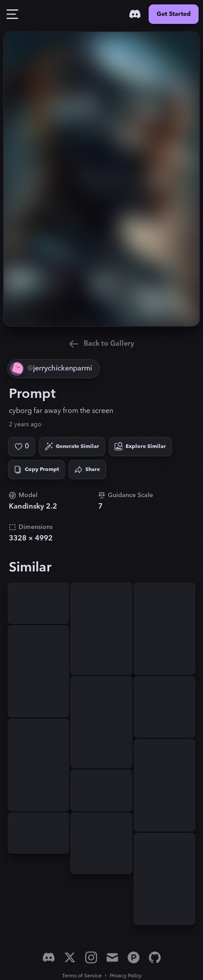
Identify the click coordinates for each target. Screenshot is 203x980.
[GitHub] (155, 957)
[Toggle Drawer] (12, 14)
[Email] (112, 957)
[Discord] (135, 14)
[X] (70, 957)
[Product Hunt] (134, 957)
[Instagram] (91, 957)
